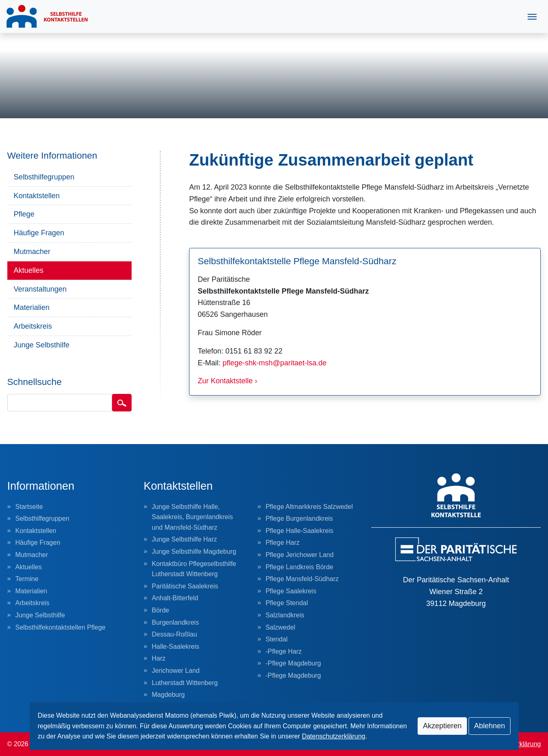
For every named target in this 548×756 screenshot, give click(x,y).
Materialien (32, 307)
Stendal (277, 639)
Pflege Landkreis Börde (299, 567)
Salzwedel (281, 627)
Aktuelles (29, 270)
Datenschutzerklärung (334, 736)
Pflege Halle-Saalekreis (299, 531)
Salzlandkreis (285, 615)
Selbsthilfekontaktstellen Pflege (61, 627)
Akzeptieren (442, 726)
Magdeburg (168, 695)
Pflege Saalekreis (291, 591)
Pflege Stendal (287, 603)
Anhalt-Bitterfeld (175, 598)
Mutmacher (32, 252)
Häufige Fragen (39, 233)
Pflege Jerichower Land (300, 555)
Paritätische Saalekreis (185, 586)
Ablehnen (489, 726)
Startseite (29, 507)
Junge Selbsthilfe (42, 345)
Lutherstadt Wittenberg (185, 683)
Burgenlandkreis (176, 622)
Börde (161, 610)
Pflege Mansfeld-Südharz (302, 579)
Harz (159, 658)
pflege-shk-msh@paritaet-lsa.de (274, 363)
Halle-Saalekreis (176, 647)
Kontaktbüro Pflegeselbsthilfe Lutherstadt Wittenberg (194, 569)
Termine (27, 579)
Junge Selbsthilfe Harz (185, 539)
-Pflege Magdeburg (293, 663)
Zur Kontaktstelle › (227, 381)
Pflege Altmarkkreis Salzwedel (309, 507)
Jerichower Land (176, 671)
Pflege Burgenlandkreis (299, 518)
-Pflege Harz (284, 651)
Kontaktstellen (37, 196)
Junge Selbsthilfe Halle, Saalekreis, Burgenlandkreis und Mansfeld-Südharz (193, 517)
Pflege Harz (283, 543)
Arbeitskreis (33, 326)
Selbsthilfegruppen (44, 177)
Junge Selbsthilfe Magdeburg (194, 552)
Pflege (24, 214)
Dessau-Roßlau (175, 634)
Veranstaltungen (40, 289)
